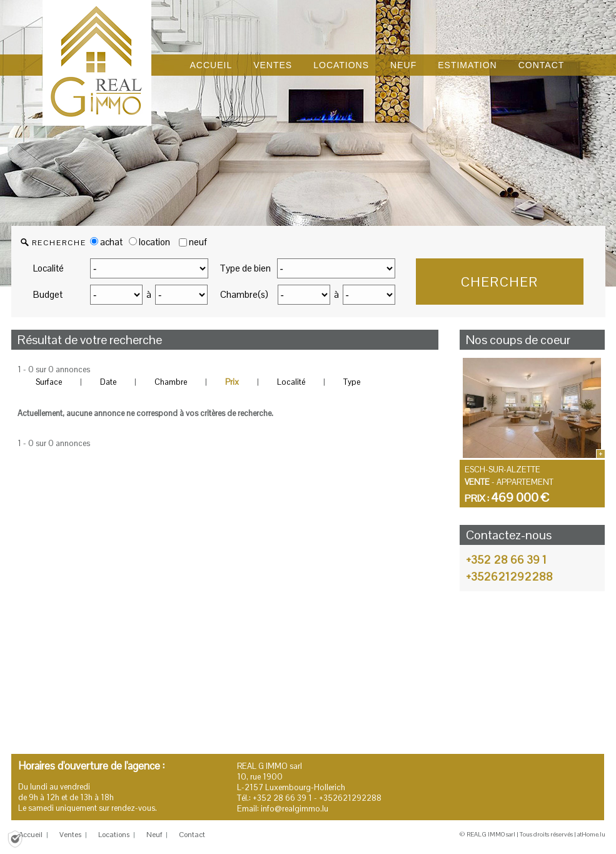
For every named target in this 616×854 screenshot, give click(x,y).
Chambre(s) (244, 294)
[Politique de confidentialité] (15, 838)
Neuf (154, 835)
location (149, 242)
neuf (198, 242)
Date (108, 382)
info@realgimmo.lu (295, 809)
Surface (49, 382)
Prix (232, 382)
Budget (48, 294)
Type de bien (245, 268)
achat (106, 242)
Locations (114, 835)
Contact (192, 835)
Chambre (171, 382)
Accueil (31, 835)
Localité (48, 268)
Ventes (70, 835)
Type (352, 382)
